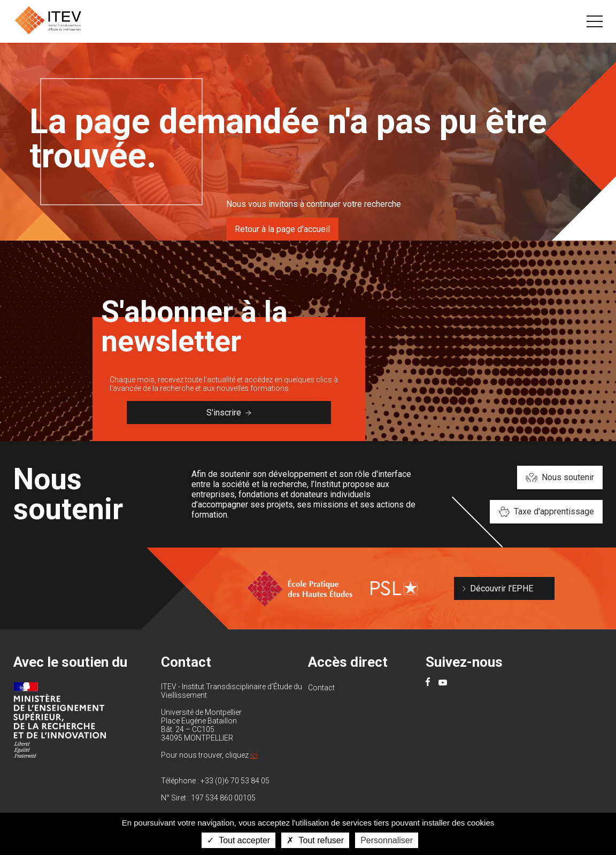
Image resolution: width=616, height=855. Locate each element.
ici (254, 755)
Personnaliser (387, 840)
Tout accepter (238, 840)
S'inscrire (229, 413)
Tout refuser (315, 840)
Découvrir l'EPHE (502, 588)
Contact (321, 688)
